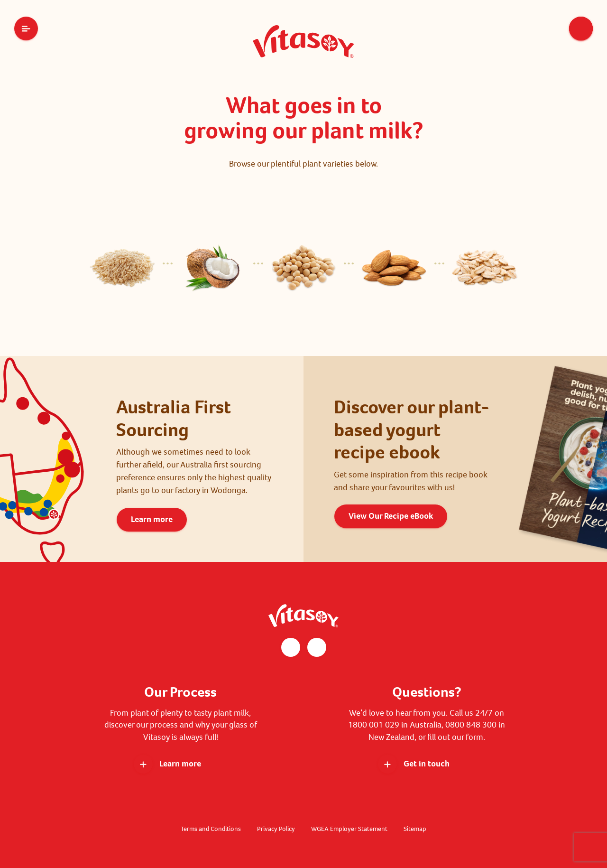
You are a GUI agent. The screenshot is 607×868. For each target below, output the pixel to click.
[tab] (122, 270)
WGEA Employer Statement (349, 829)
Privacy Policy (276, 829)
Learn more (152, 519)
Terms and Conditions (211, 829)
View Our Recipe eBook (391, 516)
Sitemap (415, 829)
